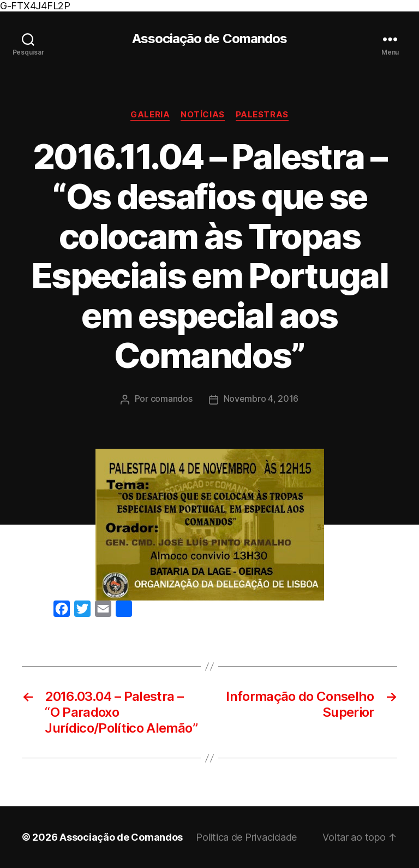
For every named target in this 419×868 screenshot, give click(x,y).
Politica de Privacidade (246, 837)
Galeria (150, 115)
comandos (172, 399)
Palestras (262, 115)
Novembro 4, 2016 (261, 399)
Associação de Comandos (209, 39)
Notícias (202, 115)
